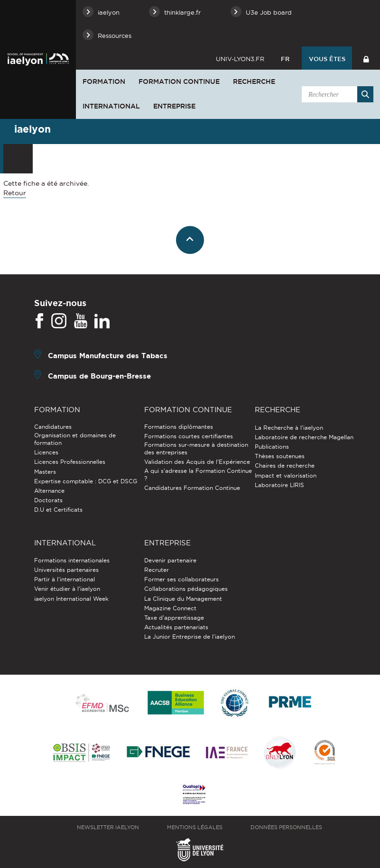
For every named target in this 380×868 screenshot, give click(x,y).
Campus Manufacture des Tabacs (108, 356)
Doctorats (48, 500)
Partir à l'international (65, 579)
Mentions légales (195, 827)
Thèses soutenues (280, 456)
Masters (45, 472)
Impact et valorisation (286, 475)
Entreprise (174, 106)
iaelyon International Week (71, 599)
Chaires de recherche (285, 466)
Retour (15, 193)
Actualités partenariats (176, 627)
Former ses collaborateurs (181, 579)
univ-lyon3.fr (240, 59)
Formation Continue (179, 81)
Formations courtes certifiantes (189, 436)
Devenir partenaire (170, 560)
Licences (46, 452)
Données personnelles (286, 827)
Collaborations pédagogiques (186, 589)
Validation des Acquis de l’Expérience (197, 462)
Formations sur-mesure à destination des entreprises (196, 448)
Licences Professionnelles (70, 462)
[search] (336, 94)
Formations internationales (72, 560)
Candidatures (53, 427)
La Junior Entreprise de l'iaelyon (190, 637)
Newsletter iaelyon (108, 827)
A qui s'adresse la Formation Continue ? (198, 475)
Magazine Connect (170, 608)
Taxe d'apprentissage (174, 618)
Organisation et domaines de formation (75, 439)
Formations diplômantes (179, 427)
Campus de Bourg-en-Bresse (99, 376)
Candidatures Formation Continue (192, 488)
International (111, 106)
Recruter (157, 570)
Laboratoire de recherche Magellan (304, 437)
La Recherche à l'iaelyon (289, 428)
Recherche (254, 81)
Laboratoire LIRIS (279, 485)
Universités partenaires (66, 570)
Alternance (49, 491)
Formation (104, 81)
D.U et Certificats (58, 510)
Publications (272, 447)
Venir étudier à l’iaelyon (67, 589)
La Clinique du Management (183, 599)
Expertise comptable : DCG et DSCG (86, 481)
